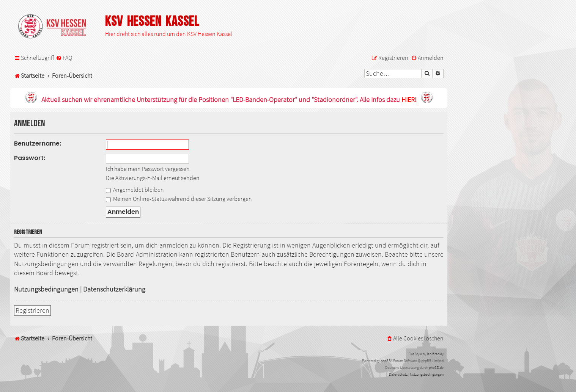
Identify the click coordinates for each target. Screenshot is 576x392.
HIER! (409, 100)
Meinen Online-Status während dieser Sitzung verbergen (179, 199)
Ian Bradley (435, 354)
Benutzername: (38, 143)
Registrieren (32, 310)
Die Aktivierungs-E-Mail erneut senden (153, 178)
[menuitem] (64, 58)
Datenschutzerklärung (114, 289)
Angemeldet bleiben (135, 190)
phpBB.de (436, 368)
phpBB (386, 361)
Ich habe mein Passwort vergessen (148, 169)
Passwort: (30, 158)
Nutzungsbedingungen (46, 289)
